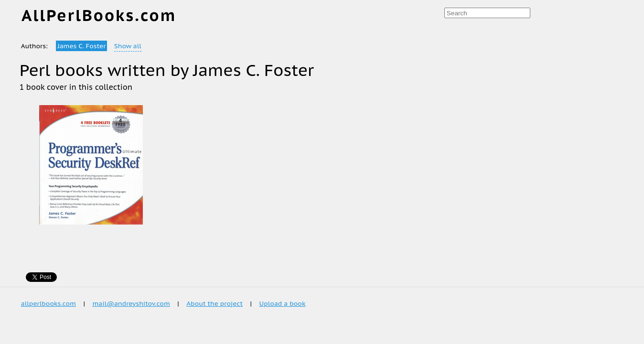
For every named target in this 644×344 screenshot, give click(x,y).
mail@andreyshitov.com (131, 303)
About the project (215, 303)
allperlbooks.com (48, 303)
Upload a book (283, 303)
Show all (128, 46)
